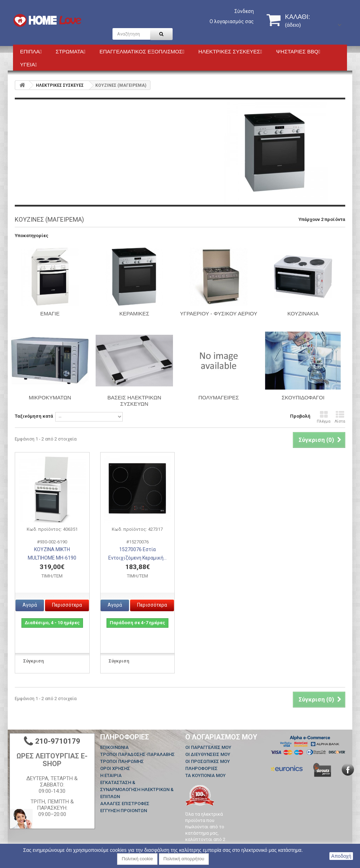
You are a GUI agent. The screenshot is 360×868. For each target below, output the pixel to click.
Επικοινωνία (114, 747)
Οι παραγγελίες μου (208, 747)
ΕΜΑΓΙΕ (50, 314)
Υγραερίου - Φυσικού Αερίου (219, 314)
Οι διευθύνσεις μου (208, 754)
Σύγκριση (34, 661)
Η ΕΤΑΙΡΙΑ (111, 775)
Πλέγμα (324, 417)
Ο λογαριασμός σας (232, 21)
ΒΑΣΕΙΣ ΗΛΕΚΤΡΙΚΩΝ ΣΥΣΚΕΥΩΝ (134, 401)
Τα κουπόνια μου (205, 775)
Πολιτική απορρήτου (184, 859)
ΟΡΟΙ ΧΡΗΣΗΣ (115, 768)
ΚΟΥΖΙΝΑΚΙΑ (303, 314)
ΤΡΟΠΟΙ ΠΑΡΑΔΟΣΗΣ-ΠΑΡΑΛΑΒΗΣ (137, 754)
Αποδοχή (341, 856)
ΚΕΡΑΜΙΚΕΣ (134, 314)
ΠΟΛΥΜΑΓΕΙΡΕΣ (218, 397)
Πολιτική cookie (137, 859)
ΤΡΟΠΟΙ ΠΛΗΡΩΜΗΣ (122, 761)
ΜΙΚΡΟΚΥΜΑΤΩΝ (50, 397)
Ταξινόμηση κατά (34, 416)
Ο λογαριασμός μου (221, 737)
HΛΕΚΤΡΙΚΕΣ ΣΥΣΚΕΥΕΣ (60, 85)
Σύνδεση (244, 11)
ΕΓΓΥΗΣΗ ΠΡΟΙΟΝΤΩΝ (124, 811)
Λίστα (340, 417)
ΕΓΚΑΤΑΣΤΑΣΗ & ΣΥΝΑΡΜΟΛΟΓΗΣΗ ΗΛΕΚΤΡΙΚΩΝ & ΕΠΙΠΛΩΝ (137, 789)
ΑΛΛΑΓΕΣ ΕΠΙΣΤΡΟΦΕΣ (125, 804)
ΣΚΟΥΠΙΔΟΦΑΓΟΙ (303, 397)
